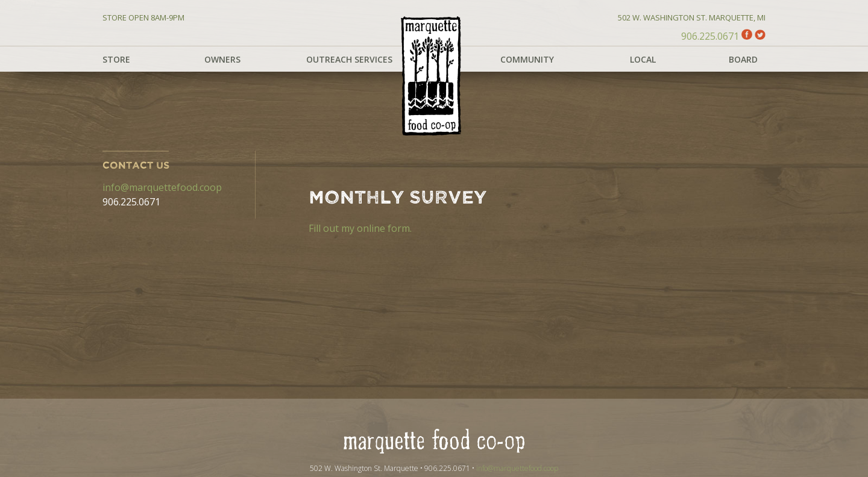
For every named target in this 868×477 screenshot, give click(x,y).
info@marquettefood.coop (162, 187)
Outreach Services (349, 59)
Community (527, 59)
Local (643, 59)
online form (383, 228)
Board (743, 59)
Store (116, 59)
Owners (222, 59)
